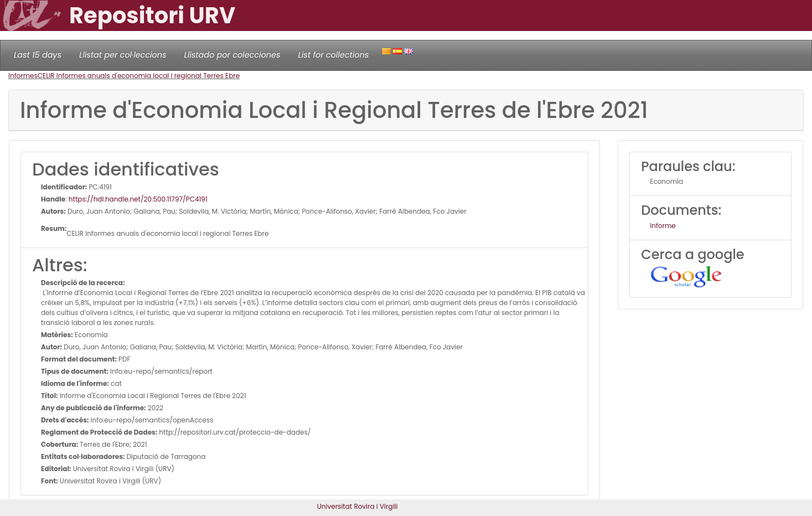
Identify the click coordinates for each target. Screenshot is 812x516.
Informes (23, 76)
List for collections (333, 55)
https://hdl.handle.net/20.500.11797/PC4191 (138, 199)
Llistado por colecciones (232, 55)
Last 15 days (38, 55)
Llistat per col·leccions (123, 55)
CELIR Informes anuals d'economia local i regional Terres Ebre (139, 76)
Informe (663, 226)
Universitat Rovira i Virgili (358, 506)
